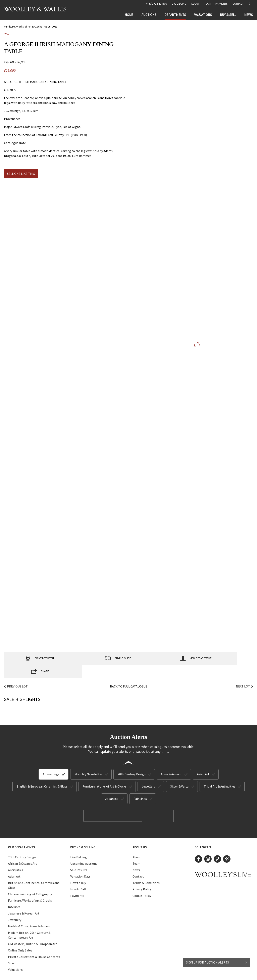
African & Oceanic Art (22, 850)
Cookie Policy (142, 882)
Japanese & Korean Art (24, 900)
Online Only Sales (20, 937)
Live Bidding (79, 843)
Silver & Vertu (179, 773)
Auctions (149, 15)
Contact (238, 4)
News (249, 15)
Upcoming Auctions (84, 850)
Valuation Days (80, 863)
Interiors (14, 893)
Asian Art (203, 761)
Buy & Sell (228, 15)
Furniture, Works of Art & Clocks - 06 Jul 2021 (31, 27)
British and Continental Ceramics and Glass (34, 872)
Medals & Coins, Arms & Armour (29, 912)
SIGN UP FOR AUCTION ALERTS (217, 959)
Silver (12, 949)
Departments (175, 15)
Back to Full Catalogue (129, 673)
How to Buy (78, 869)
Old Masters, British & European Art (32, 930)
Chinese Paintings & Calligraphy (30, 880)
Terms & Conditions (146, 869)
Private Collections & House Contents (34, 943)
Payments (222, 4)
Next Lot (243, 673)
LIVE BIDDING (179, 4)
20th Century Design (132, 761)
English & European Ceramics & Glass (42, 773)
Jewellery (148, 773)
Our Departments (21, 833)
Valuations (203, 15)
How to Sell (78, 876)
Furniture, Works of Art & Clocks (105, 773)
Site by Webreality (163, 973)
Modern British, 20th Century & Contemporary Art (29, 921)
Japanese (112, 786)
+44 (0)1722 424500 (156, 4)
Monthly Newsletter (88, 761)
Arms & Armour (171, 761)
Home (129, 15)
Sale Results (79, 856)
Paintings (140, 786)
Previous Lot (17, 673)
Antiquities (16, 856)
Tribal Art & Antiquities (220, 773)
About (195, 4)
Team (207, 4)
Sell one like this (21, 174)
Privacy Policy (142, 876)
